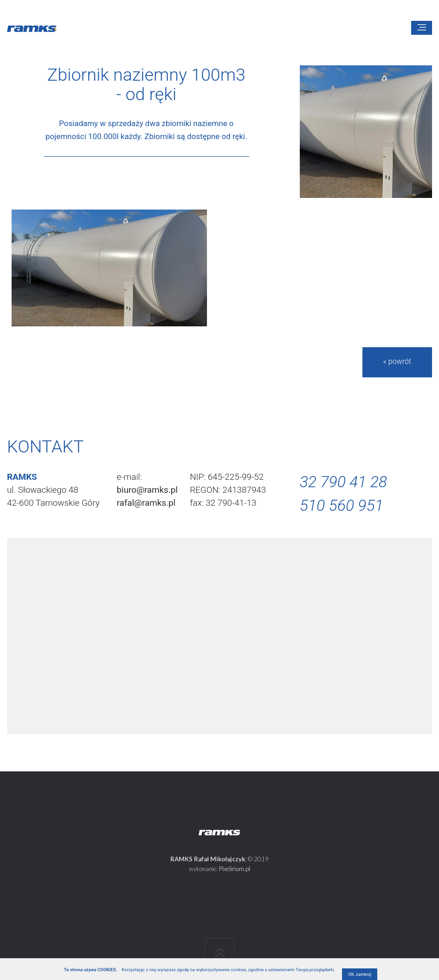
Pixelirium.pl (235, 869)
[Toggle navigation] (422, 28)
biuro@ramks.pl (147, 490)
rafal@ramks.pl (146, 503)
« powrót (397, 361)
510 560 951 (342, 506)
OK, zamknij (360, 974)
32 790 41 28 (343, 482)
